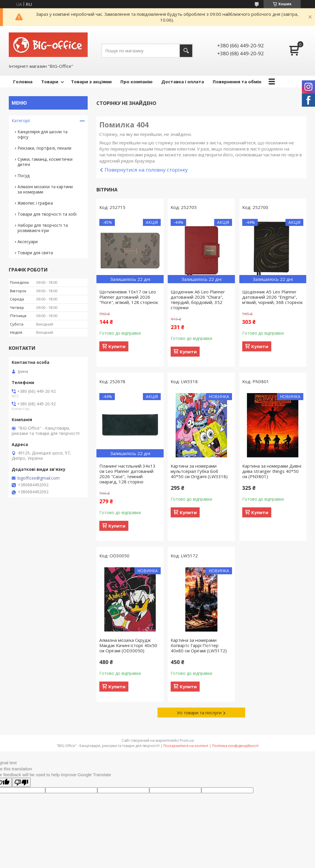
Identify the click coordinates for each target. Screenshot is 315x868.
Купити (117, 346)
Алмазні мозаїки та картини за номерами (45, 189)
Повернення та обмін (237, 82)
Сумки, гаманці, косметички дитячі (45, 162)
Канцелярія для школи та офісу (43, 134)
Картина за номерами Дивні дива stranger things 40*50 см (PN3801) (272, 471)
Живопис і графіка (35, 203)
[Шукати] (186, 51)
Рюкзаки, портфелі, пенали (44, 148)
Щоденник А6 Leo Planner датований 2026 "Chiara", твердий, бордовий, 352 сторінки (198, 300)
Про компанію (136, 82)
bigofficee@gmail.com (39, 478)
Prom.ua (187, 740)
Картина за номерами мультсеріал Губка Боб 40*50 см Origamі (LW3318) (199, 471)
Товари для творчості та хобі (47, 214)
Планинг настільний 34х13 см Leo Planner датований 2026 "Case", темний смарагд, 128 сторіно (127, 474)
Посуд (24, 175)
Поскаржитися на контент (186, 746)
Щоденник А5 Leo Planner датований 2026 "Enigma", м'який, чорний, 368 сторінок (272, 297)
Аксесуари (28, 242)
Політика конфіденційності (235, 746)
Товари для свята (35, 253)
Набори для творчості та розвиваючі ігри (43, 228)
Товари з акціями (91, 82)
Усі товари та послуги (199, 713)
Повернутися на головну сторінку (146, 170)
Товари (50, 82)
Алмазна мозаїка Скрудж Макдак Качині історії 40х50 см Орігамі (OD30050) (128, 645)
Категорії (21, 121)
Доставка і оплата (183, 82)
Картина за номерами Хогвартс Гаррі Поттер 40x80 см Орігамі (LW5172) (199, 645)
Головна (23, 82)
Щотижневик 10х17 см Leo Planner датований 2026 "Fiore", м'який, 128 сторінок (129, 297)
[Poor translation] (21, 782)
